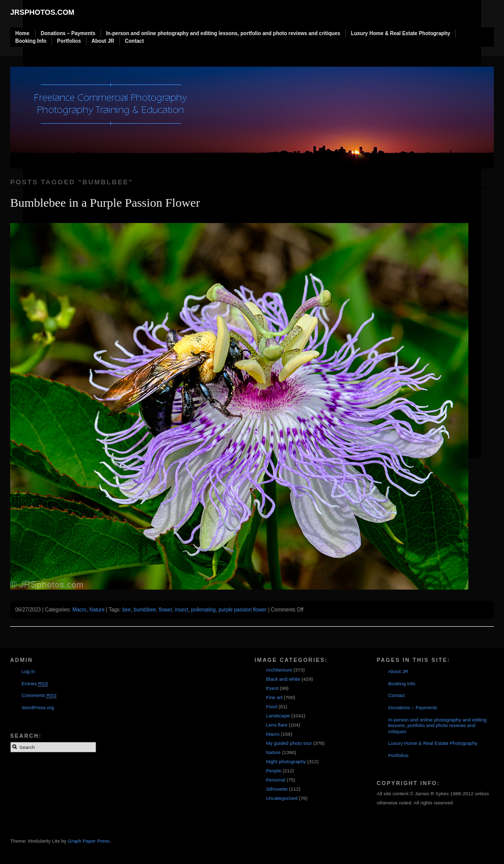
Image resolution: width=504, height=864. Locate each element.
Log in (28, 671)
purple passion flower (243, 610)
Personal (275, 780)
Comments (39, 695)
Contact (134, 41)
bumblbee (145, 610)
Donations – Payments (68, 33)
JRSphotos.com (42, 12)
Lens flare (276, 725)
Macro (79, 610)
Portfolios (69, 41)
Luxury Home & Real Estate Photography (400, 33)
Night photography (286, 761)
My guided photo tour (289, 743)
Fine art (274, 697)
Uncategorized (282, 798)
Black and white (283, 679)
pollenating (203, 610)
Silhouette (277, 789)
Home (22, 33)
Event (272, 688)
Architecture (279, 670)
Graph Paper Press (89, 841)
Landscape (278, 716)
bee (127, 610)
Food (271, 706)
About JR (103, 41)
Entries (35, 684)
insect (182, 610)
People (273, 771)
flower (165, 610)
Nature (97, 610)
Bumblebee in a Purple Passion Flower (105, 203)
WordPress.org (38, 707)
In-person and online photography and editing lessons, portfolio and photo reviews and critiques (223, 33)
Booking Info (31, 41)
